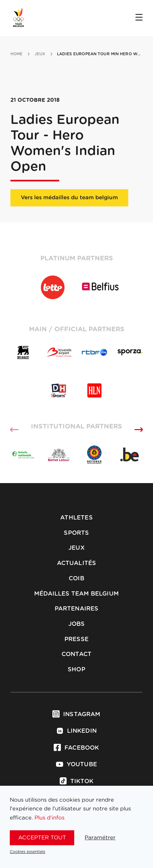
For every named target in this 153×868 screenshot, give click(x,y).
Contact (76, 654)
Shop (76, 670)
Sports (76, 533)
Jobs (77, 624)
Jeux (76, 548)
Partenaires (77, 609)
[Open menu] (139, 18)
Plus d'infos (49, 818)
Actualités (77, 563)
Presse (76, 639)
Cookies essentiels (28, 852)
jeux (40, 54)
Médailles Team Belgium (76, 594)
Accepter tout (42, 838)
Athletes (76, 518)
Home (16, 54)
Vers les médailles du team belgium (69, 197)
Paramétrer (100, 838)
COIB (76, 579)
